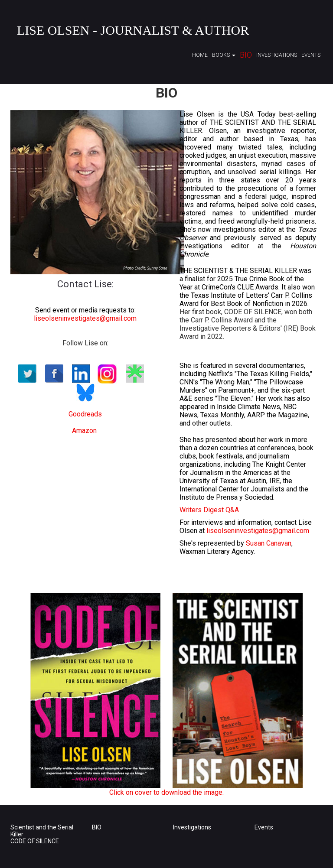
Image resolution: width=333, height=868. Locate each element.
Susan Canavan (269, 543)
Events (311, 55)
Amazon (84, 431)
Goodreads (85, 414)
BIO (97, 827)
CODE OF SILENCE (35, 841)
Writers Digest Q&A (209, 510)
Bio (246, 55)
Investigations (277, 55)
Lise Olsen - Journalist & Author (133, 30)
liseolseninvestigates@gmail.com (85, 318)
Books (224, 55)
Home (200, 55)
